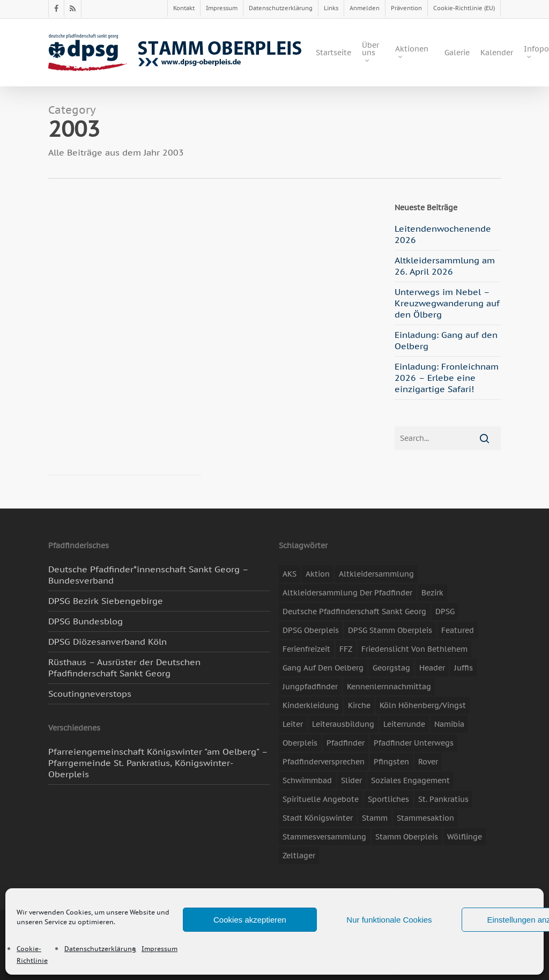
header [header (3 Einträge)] (432, 668)
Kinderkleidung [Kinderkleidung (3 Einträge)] (311, 705)
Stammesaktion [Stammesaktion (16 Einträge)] (425, 818)
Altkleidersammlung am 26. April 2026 (445, 266)
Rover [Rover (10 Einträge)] (428, 762)
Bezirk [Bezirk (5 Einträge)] (432, 593)
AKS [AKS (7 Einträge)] (290, 574)
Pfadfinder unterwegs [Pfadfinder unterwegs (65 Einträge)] (414, 743)
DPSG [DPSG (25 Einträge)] (445, 611)
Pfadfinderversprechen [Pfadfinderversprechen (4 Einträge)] (324, 762)
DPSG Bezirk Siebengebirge (106, 601)
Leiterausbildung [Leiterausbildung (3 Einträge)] (343, 724)
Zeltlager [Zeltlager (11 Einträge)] (299, 856)
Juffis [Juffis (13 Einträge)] (463, 668)
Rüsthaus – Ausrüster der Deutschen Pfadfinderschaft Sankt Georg (124, 668)
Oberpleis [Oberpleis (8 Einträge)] (300, 743)
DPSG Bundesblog (86, 621)
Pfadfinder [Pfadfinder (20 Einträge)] (346, 743)
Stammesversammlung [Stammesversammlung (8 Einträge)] (324, 837)
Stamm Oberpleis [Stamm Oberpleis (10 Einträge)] (407, 837)
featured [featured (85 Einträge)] (458, 630)
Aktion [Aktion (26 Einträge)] (318, 574)
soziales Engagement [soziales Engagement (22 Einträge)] (410, 780)
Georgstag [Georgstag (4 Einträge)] (391, 668)
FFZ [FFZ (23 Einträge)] (346, 649)
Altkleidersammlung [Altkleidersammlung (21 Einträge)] (376, 574)
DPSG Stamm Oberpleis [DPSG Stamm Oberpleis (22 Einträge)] (390, 630)
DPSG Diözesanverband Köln (107, 642)
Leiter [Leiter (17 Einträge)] (293, 724)
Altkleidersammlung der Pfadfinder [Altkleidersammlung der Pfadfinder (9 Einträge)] (347, 593)
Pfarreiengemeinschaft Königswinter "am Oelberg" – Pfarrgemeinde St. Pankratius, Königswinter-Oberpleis (158, 763)
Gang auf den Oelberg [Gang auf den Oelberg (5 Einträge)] (323, 668)
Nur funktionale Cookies (389, 920)
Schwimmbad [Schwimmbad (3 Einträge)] (307, 780)
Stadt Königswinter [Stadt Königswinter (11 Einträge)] (318, 818)
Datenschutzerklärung (100, 949)
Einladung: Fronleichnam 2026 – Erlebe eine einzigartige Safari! (447, 378)
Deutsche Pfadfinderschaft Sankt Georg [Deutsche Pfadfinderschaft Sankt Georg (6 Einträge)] (354, 611)
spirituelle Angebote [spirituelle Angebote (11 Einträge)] (321, 799)
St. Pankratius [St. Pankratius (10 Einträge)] (443, 799)
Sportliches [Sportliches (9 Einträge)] (388, 799)
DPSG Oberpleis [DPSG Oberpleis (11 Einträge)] (311, 630)
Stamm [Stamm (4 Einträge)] (375, 818)
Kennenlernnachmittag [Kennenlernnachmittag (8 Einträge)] (389, 687)
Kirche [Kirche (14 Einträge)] (359, 705)
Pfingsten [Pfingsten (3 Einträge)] (391, 762)
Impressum (159, 949)
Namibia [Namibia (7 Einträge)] (449, 724)
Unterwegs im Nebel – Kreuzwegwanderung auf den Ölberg (447, 303)
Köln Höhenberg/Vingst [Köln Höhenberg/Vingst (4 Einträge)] (423, 705)
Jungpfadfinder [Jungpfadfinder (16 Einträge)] (310, 687)
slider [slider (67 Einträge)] (351, 780)
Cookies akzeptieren (250, 920)
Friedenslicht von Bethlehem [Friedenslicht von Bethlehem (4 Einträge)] (414, 649)
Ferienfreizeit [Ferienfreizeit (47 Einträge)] (306, 649)
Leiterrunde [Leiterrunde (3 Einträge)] (404, 724)
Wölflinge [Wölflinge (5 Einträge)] (465, 837)
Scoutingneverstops (90, 694)
